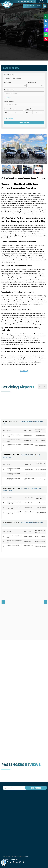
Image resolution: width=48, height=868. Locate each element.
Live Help (4, 863)
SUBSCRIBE (36, 788)
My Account (42, 2)
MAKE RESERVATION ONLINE (33, 6)
